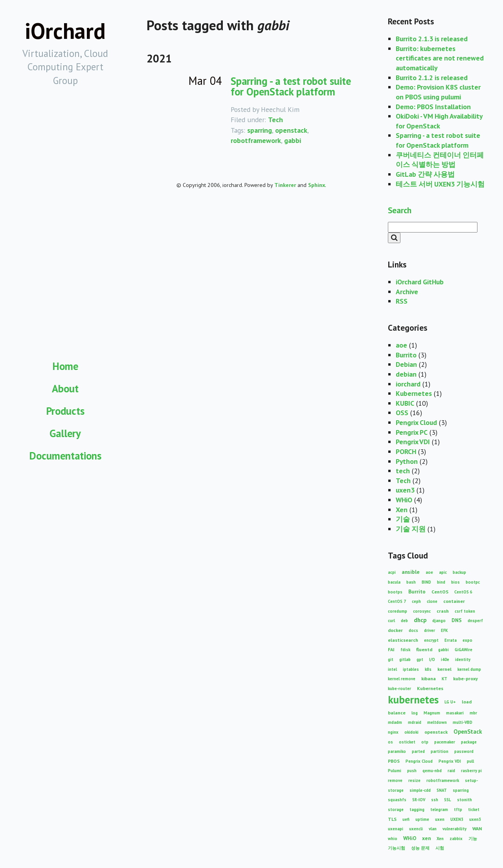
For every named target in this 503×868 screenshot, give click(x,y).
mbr (473, 713)
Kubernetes (414, 393)
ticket (474, 809)
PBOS (394, 761)
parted (418, 751)
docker (395, 630)
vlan (433, 829)
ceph (416, 601)
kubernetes (413, 700)
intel (392, 669)
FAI (391, 649)
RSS (402, 301)
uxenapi (396, 829)
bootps (395, 592)
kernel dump (469, 669)
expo (467, 640)
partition (440, 751)
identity (463, 659)
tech (403, 471)
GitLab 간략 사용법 (425, 174)
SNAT (442, 790)
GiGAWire (464, 650)
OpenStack (468, 732)
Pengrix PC (412, 432)
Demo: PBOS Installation (433, 107)
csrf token (465, 611)
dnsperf (475, 621)
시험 (440, 848)
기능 (473, 839)
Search (400, 210)
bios (455, 582)
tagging (417, 809)
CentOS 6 (463, 592)
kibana (429, 678)
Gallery (65, 433)
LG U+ (450, 702)
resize (414, 780)
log (415, 713)
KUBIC (405, 403)
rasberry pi (471, 771)
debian (406, 374)
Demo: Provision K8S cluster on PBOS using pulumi (438, 92)
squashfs (397, 800)
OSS (402, 413)
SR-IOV (419, 800)
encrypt (431, 640)
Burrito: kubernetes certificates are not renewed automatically (440, 58)
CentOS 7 (397, 601)
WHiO (404, 500)
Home (65, 366)
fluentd (424, 649)
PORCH (406, 451)
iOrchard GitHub (420, 282)
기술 (403, 519)
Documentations (65, 456)
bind (441, 582)
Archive (407, 292)
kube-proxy (465, 678)
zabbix (456, 839)
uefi (406, 819)
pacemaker (445, 742)
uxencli (416, 829)
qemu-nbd (432, 771)
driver (430, 630)
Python (407, 461)
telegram (439, 809)
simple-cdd (420, 790)
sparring (260, 130)
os (390, 742)
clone (432, 601)
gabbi (293, 140)
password (464, 751)
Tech (275, 120)
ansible (411, 572)
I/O (432, 659)
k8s (428, 669)
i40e (445, 659)
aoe (401, 345)
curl (391, 621)
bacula (394, 582)
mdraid (415, 722)
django (439, 621)
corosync (422, 611)
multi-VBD (463, 722)
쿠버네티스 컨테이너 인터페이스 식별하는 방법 (440, 160)
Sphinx (317, 185)
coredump (397, 611)
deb (404, 621)
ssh (435, 800)
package (469, 742)
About (65, 388)
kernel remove (402, 679)
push (412, 771)
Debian (406, 364)
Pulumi (395, 771)
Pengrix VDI (413, 442)
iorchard (408, 384)
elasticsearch (403, 640)
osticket (407, 742)
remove (395, 780)
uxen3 (405, 490)
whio (393, 839)
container (454, 601)
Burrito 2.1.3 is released (432, 39)
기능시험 (397, 848)
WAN (477, 829)
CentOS (440, 592)
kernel (444, 669)
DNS (457, 620)
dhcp (420, 620)
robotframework (256, 140)
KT (444, 679)
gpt (420, 659)
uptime (422, 819)
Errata (451, 640)
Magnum (432, 713)
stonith (464, 800)
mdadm (395, 722)
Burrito (406, 355)
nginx (393, 732)
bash (411, 582)
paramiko (397, 751)
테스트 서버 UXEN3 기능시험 (440, 184)
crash (443, 611)
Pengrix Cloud (416, 422)
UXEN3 (457, 819)
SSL (448, 800)
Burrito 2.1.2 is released (432, 78)
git (391, 659)
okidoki (411, 732)
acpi (392, 572)
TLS (392, 819)
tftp (458, 809)
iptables (411, 669)
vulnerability (454, 829)
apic (443, 572)
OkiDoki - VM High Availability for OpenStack (439, 121)
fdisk (405, 650)
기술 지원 (411, 529)
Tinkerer (285, 185)
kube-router (399, 689)
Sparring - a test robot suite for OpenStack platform (291, 86)
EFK (444, 630)
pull (470, 761)
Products (65, 411)
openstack (291, 130)
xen (426, 838)
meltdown (437, 722)
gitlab (405, 659)
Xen (402, 510)
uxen (440, 819)
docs (413, 630)
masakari (455, 713)
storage (396, 809)
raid (451, 771)
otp (425, 742)
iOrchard (65, 31)
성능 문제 (420, 848)
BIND (426, 582)
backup (459, 572)
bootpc (473, 582)
